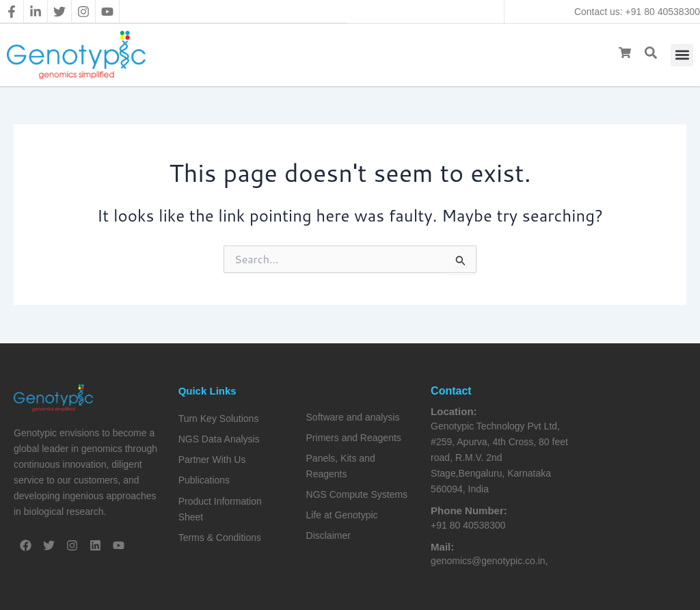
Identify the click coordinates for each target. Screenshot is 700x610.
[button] (682, 55)
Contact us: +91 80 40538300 (637, 12)
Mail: (442, 547)
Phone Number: (469, 510)
